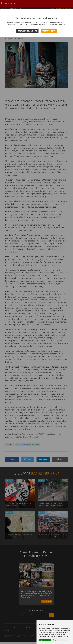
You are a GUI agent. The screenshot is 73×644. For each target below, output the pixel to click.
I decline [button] (48, 640)
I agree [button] (42, 640)
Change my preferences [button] (59, 640)
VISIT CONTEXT (49, 31)
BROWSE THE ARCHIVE (27, 31)
